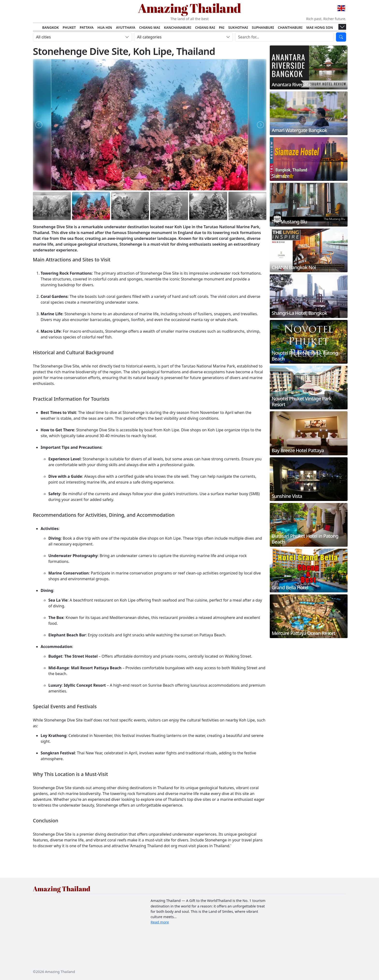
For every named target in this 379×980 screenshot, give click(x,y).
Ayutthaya (126, 27)
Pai (222, 27)
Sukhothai (238, 27)
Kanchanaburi (178, 27)
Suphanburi (263, 27)
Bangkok (50, 27)
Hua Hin (105, 27)
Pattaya (87, 27)
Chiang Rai (205, 27)
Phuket (69, 27)
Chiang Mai (150, 27)
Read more (160, 922)
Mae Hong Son (320, 27)
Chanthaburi (290, 27)
